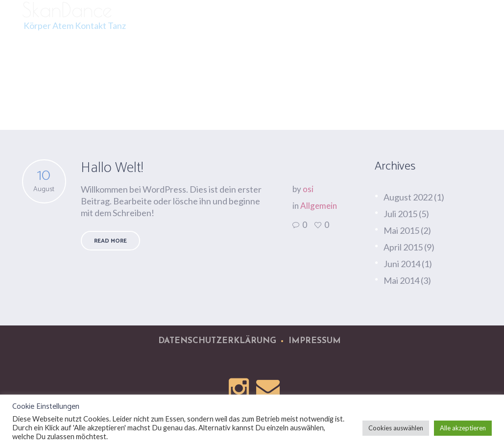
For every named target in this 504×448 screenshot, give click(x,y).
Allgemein (319, 206)
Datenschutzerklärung (217, 341)
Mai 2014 (401, 280)
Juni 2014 (402, 264)
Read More (110, 241)
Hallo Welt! (112, 168)
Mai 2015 (401, 230)
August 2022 (408, 197)
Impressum (315, 341)
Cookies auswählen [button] (396, 428)
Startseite (418, 105)
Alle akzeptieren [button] (463, 428)
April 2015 (403, 247)
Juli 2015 (400, 214)
